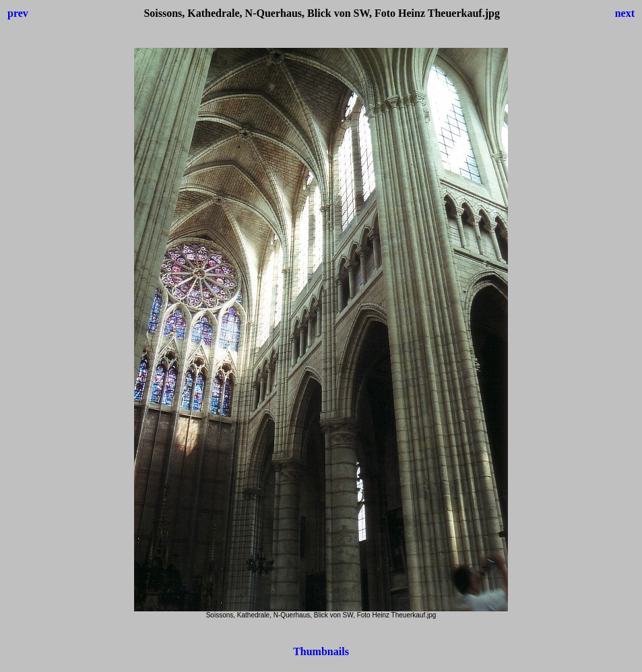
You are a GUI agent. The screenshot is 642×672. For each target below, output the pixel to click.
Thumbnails (321, 651)
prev (18, 13)
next (625, 13)
